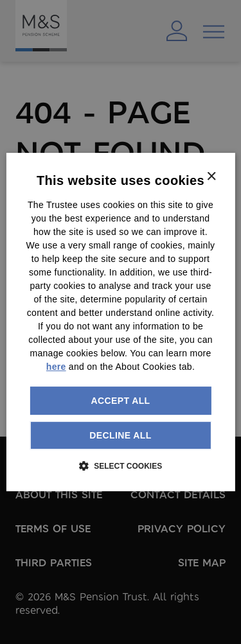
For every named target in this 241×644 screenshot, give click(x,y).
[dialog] (120, 322)
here (56, 367)
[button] (121, 466)
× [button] (211, 177)
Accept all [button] (120, 401)
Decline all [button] (120, 435)
